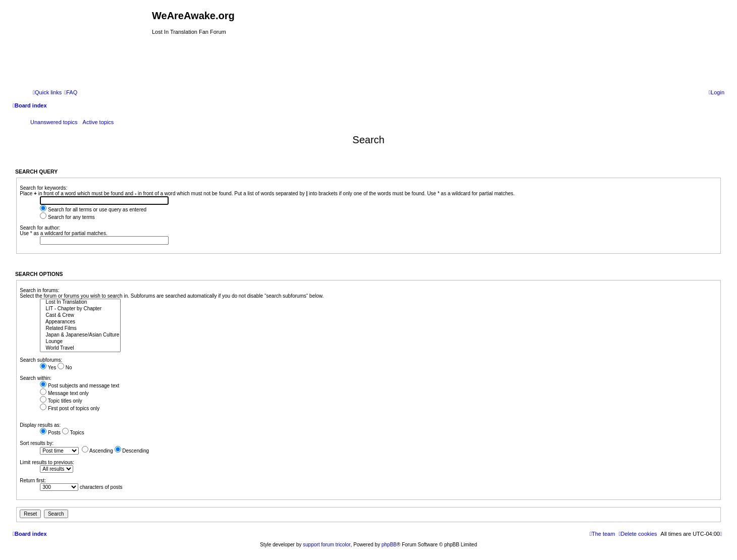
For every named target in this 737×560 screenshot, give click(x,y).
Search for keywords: (43, 188)
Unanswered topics (54, 122)
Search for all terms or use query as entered (93, 210)
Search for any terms (67, 217)
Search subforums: (41, 360)
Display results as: (40, 425)
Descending (132, 451)
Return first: (33, 481)
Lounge (80, 342)
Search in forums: (39, 290)
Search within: (36, 378)
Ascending (97, 451)
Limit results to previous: (47, 462)
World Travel (80, 348)
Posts (50, 433)
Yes (48, 368)
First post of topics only (70, 408)
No (65, 368)
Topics (73, 433)
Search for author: (40, 228)
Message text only (64, 393)
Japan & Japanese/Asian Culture (80, 335)
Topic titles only (61, 401)
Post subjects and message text (80, 386)
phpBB (389, 545)
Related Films (80, 329)
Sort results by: (37, 443)
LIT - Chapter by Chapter (80, 309)
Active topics (98, 122)
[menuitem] (71, 92)
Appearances (80, 322)
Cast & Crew (80, 316)
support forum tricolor (327, 545)
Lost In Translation (80, 302)
